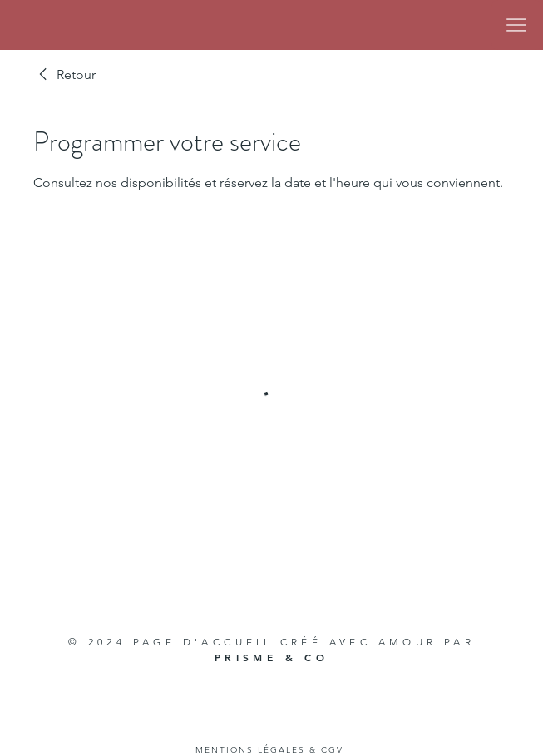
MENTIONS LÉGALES (250, 750)
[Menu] (516, 25)
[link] (64, 75)
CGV (332, 750)
